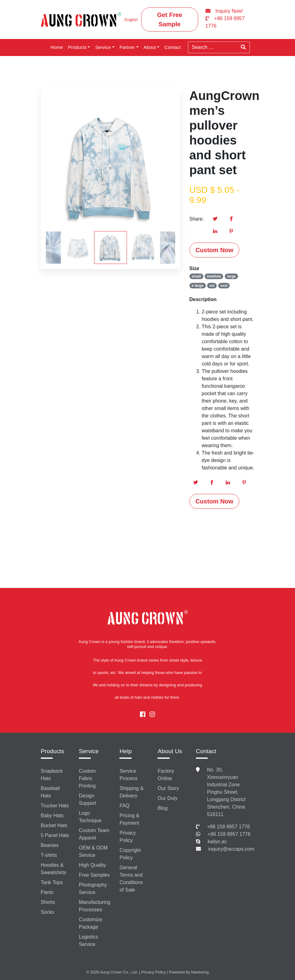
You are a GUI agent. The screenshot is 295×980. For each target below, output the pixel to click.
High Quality (92, 865)
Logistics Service (89, 941)
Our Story (168, 788)
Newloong (200, 972)
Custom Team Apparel (94, 834)
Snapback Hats (52, 775)
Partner (127, 47)
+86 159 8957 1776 (228, 827)
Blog (163, 808)
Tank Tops (52, 882)
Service (103, 47)
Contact (172, 47)
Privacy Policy (128, 837)
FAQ (124, 806)
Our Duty (167, 798)
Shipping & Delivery (131, 792)
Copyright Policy (130, 854)
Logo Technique (90, 817)
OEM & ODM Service (93, 851)
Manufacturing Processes (95, 906)
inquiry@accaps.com (231, 849)
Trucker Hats (55, 806)
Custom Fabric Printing (87, 778)
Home (57, 47)
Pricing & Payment (129, 819)
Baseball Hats (50, 792)
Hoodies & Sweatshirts (54, 869)
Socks (48, 912)
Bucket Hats (54, 825)
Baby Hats (52, 816)
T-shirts (49, 855)
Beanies (50, 845)
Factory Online (166, 775)
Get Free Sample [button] (169, 19)
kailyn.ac (217, 842)
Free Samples (94, 875)
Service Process (128, 775)
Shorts (48, 902)
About (150, 47)
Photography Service (93, 889)
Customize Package (91, 923)
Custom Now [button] (214, 250)
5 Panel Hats (55, 835)
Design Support (88, 799)
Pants (47, 892)
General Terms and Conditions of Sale (131, 879)
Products (77, 47)
